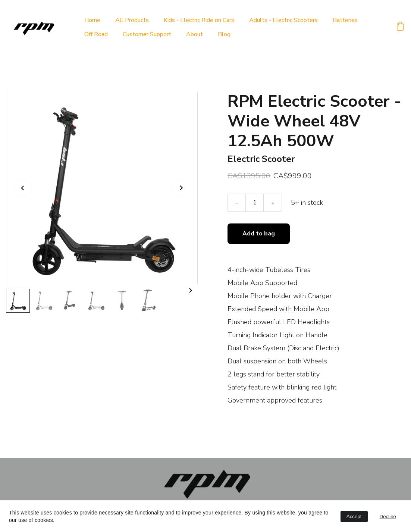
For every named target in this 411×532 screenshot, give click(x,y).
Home (92, 20)
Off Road (96, 34)
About (194, 34)
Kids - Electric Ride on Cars (199, 20)
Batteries (345, 20)
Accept (354, 517)
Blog (224, 34)
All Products (132, 20)
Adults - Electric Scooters (283, 20)
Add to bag (259, 235)
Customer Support (147, 34)
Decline (388, 517)
